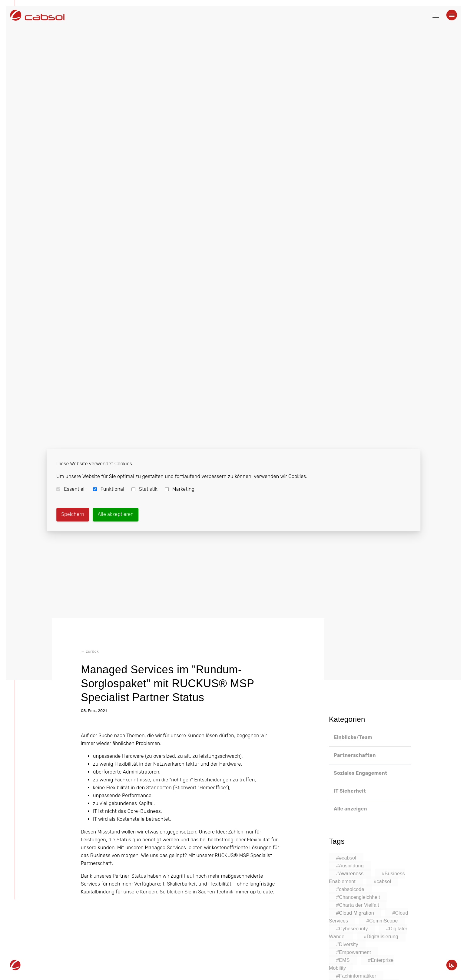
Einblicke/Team (353, 737)
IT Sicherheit (350, 791)
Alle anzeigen (350, 809)
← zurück (90, 652)
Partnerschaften (355, 755)
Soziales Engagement (361, 773)
